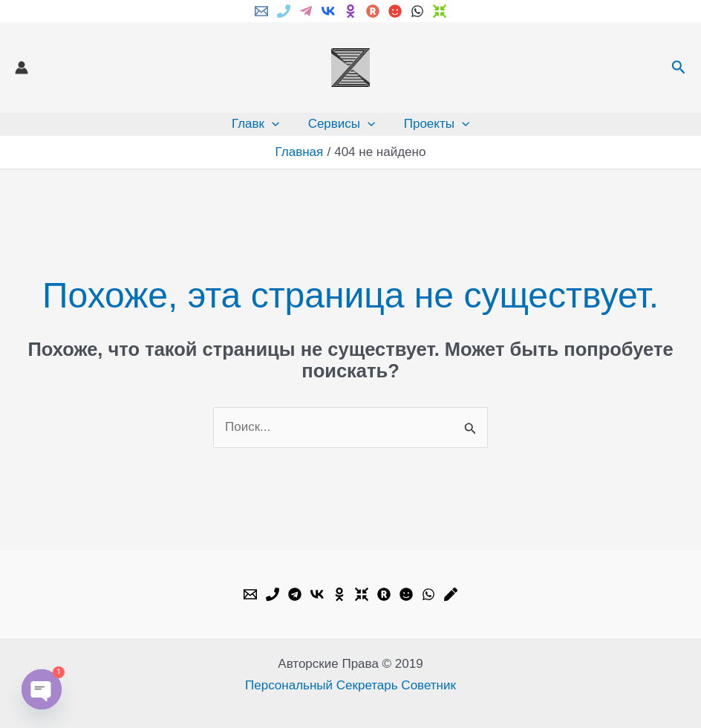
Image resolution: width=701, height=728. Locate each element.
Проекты (433, 124)
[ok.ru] (350, 11)
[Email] (261, 11)
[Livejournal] (451, 594)
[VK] (328, 11)
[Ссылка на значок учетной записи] (22, 68)
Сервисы (342, 124)
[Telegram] (306, 11)
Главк (258, 124)
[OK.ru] (339, 594)
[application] (275, 124)
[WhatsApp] (417, 11)
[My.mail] (395, 11)
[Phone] (284, 11)
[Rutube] (373, 11)
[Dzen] (440, 11)
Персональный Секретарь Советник (350, 685)
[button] (679, 68)
